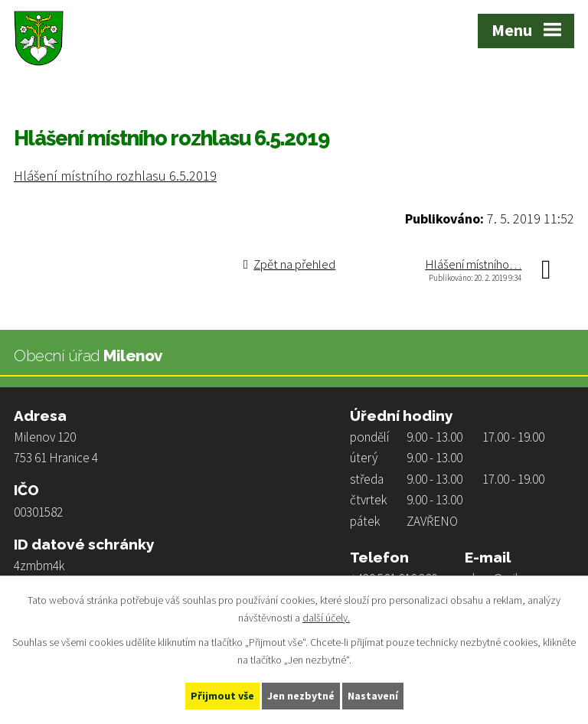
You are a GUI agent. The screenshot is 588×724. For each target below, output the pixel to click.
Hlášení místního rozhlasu (203, 93)
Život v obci (90, 93)
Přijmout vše (222, 696)
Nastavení (373, 696)
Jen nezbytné (301, 696)
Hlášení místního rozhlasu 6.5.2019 (115, 176)
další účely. (326, 618)
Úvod (27, 93)
